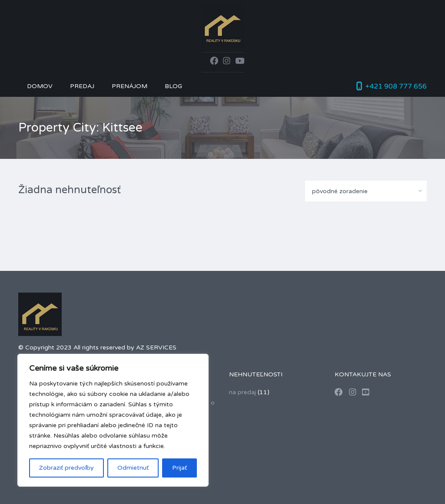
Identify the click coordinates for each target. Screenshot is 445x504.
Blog (173, 86)
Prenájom (130, 86)
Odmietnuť (133, 468)
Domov (40, 86)
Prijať (179, 468)
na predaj (242, 392)
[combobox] (366, 191)
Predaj (82, 86)
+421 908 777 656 (396, 86)
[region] (113, 420)
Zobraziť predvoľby (66, 468)
